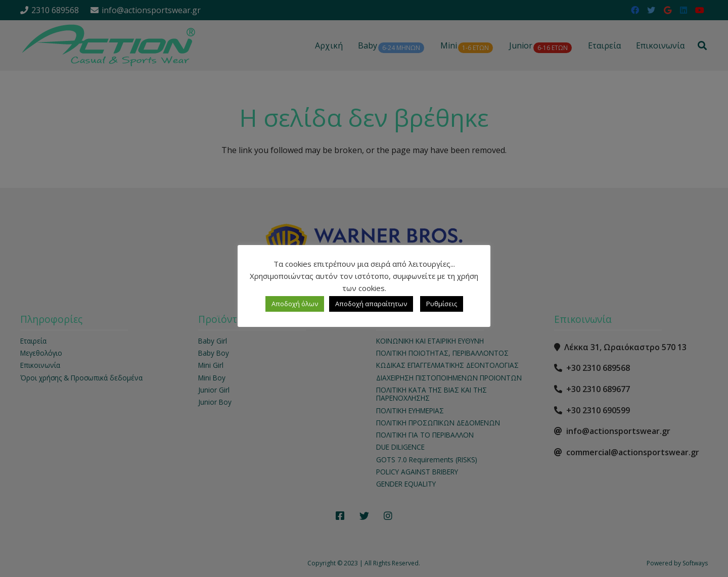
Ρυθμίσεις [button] (442, 304)
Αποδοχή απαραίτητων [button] (371, 304)
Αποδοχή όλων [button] (295, 304)
